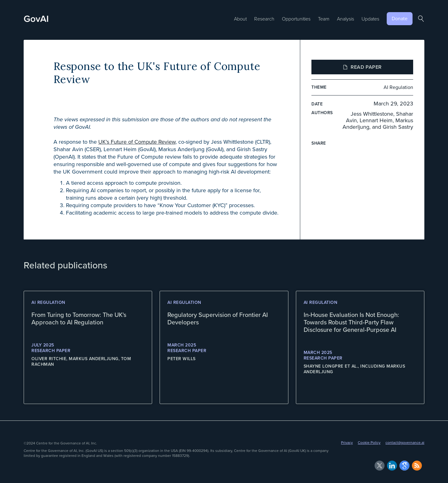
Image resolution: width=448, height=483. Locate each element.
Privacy (347, 443)
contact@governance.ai (405, 443)
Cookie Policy (369, 443)
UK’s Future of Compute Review (137, 142)
